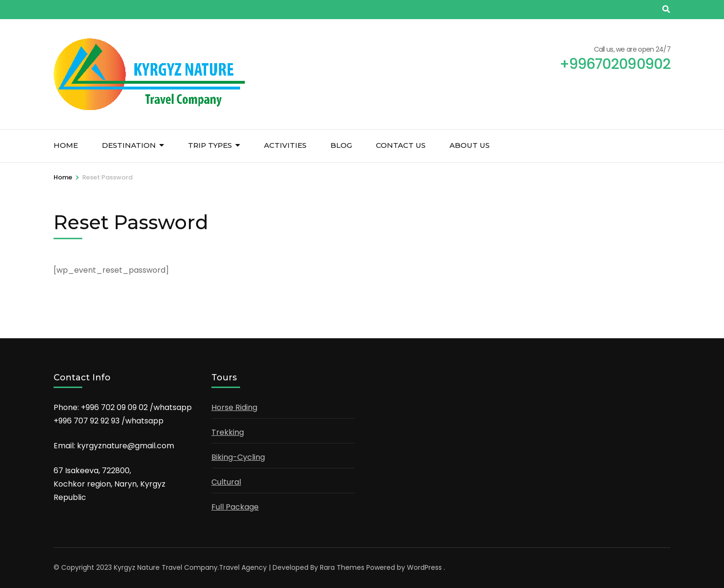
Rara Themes (342, 567)
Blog (341, 145)
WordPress (424, 567)
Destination (129, 145)
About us (470, 145)
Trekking (228, 432)
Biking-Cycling (238, 457)
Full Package (235, 507)
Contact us (401, 145)
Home (66, 145)
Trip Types (210, 145)
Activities (285, 145)
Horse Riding (234, 407)
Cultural (226, 482)
